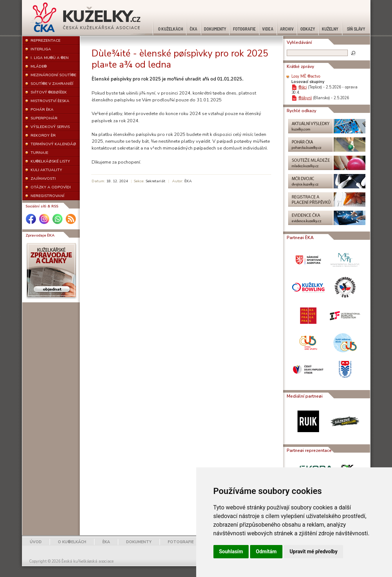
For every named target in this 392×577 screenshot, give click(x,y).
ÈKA (106, 542)
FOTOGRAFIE (181, 542)
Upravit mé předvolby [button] (313, 551)
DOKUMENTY (139, 542)
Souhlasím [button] (231, 551)
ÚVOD (36, 542)
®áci (303, 87)
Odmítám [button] (266, 551)
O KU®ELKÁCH (72, 542)
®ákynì (305, 98)
